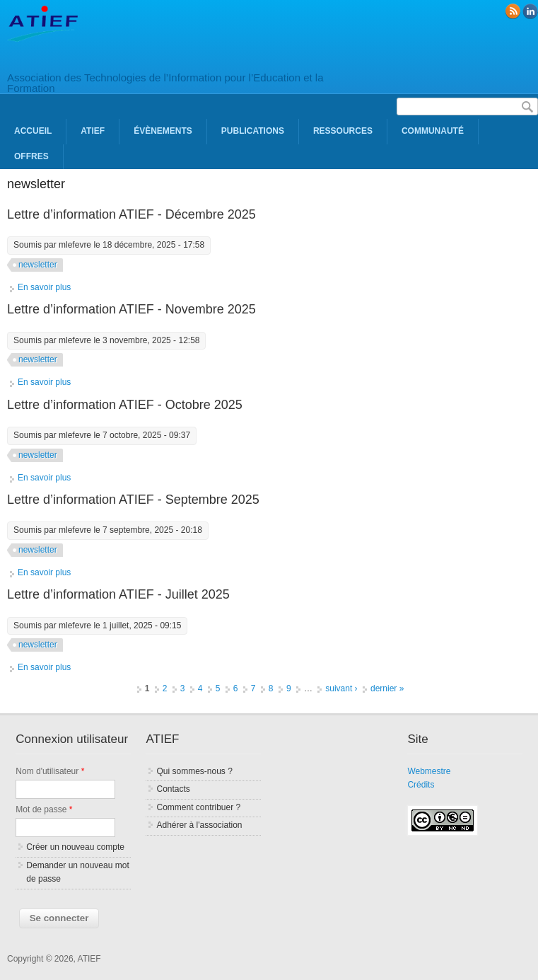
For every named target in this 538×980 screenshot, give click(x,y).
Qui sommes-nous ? (194, 771)
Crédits (421, 785)
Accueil (33, 131)
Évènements (163, 131)
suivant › (341, 688)
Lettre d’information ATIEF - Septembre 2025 (133, 500)
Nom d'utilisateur (50, 771)
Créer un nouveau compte (75, 847)
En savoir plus (44, 287)
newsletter (38, 265)
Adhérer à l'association (199, 825)
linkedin (530, 11)
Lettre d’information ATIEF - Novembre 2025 (131, 309)
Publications (253, 131)
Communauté (433, 131)
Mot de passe (44, 809)
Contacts (173, 789)
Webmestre (429, 771)
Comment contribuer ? (198, 807)
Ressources (343, 131)
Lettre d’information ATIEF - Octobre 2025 (125, 405)
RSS (513, 11)
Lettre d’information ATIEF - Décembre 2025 (131, 214)
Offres (31, 156)
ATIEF (93, 131)
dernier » (387, 688)
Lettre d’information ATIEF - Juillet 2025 (118, 594)
